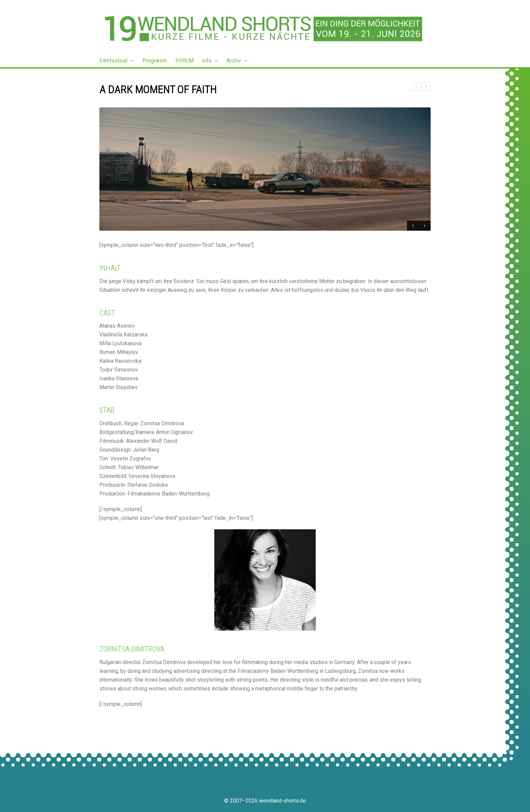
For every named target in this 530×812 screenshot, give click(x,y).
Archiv (237, 61)
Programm (155, 61)
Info (210, 61)
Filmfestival (117, 61)
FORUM (185, 61)
